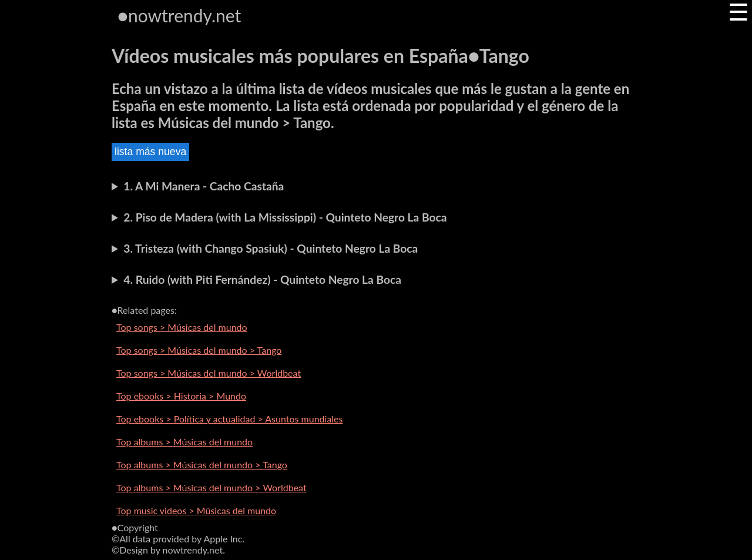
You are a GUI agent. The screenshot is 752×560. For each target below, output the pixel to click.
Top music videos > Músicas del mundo (196, 510)
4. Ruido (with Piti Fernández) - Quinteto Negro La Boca (262, 279)
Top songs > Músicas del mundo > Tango (199, 350)
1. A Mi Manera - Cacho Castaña (204, 186)
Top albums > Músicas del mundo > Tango (202, 465)
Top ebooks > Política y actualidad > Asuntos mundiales (230, 419)
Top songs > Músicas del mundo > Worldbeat (209, 373)
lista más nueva (150, 152)
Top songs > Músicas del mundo (182, 327)
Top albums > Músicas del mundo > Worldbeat (211, 487)
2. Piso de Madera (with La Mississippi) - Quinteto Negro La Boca (285, 217)
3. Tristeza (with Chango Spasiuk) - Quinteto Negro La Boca (271, 248)
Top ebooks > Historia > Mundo (181, 396)
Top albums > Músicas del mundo (184, 442)
